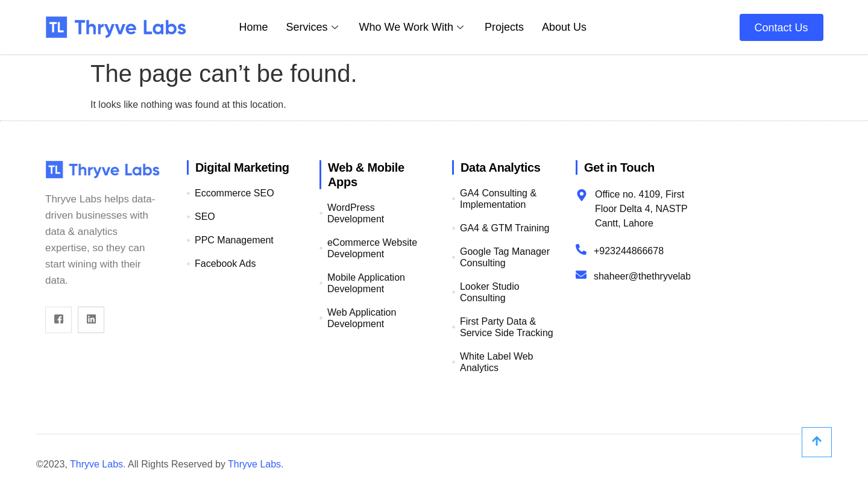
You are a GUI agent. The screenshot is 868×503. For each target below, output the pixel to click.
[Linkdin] (91, 320)
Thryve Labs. (98, 464)
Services (314, 27)
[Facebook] (58, 320)
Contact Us (782, 28)
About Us (564, 27)
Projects (504, 27)
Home (254, 27)
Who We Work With (413, 27)
